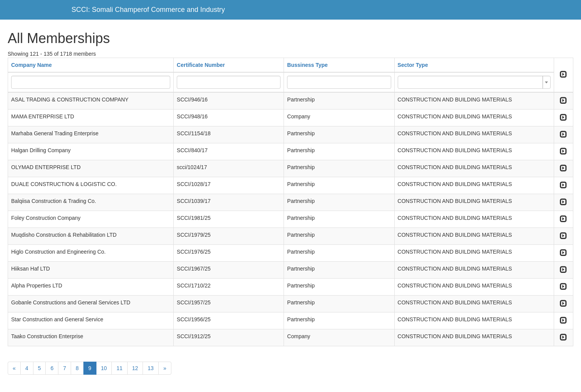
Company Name (32, 65)
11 (120, 368)
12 (135, 368)
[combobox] (474, 82)
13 (151, 368)
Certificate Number (201, 65)
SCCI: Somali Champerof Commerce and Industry (148, 10)
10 (104, 368)
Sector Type (413, 65)
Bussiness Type (307, 65)
